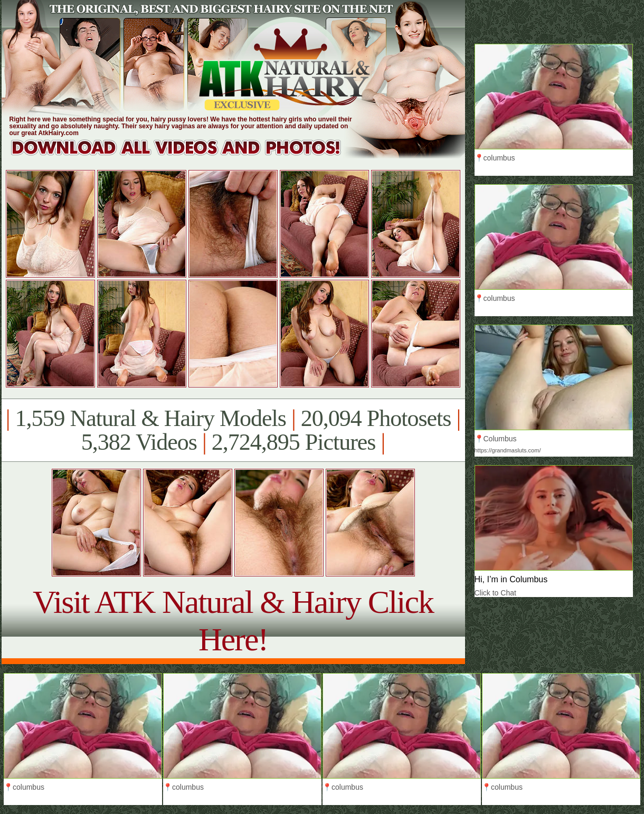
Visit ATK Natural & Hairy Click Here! (233, 621)
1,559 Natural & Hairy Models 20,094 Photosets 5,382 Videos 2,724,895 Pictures (233, 430)
